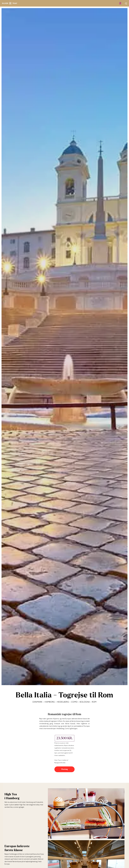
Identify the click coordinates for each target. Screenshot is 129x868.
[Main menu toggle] (125, 3)
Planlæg (65, 769)
